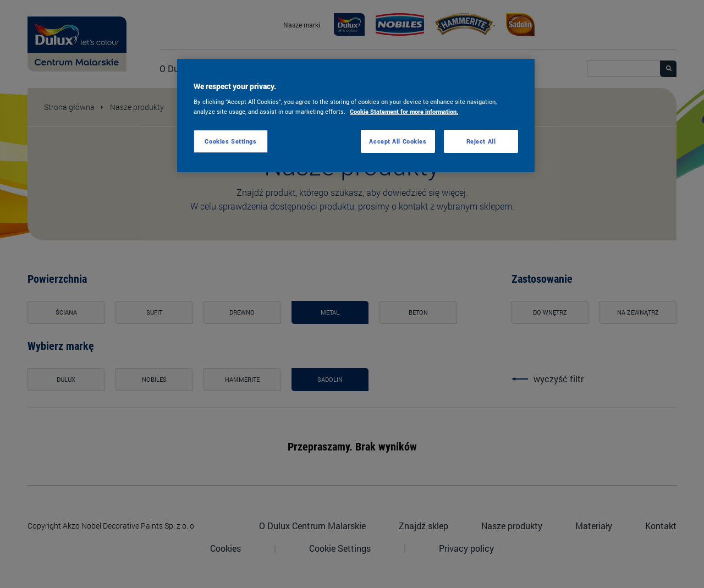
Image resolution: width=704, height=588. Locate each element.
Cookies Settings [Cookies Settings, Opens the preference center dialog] (230, 141)
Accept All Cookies (398, 141)
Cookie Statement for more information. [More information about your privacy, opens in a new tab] (404, 111)
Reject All (481, 141)
